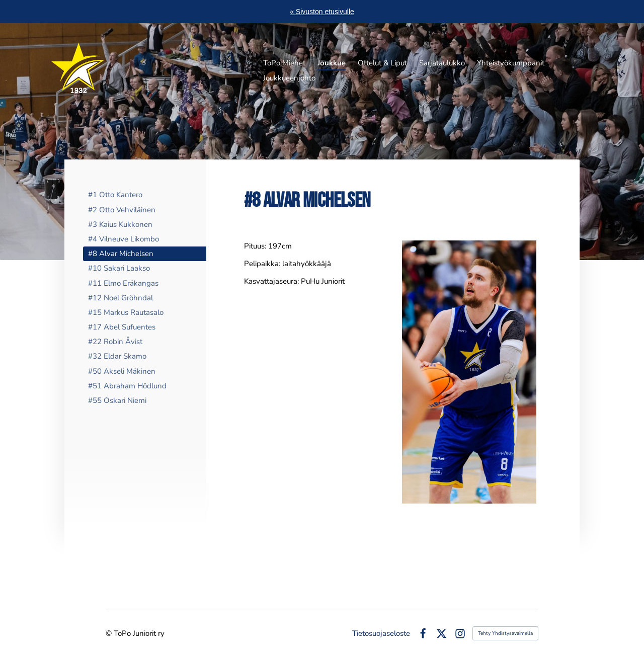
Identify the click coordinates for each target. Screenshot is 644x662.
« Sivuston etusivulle (322, 12)
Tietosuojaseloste (381, 634)
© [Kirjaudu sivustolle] (110, 633)
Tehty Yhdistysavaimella (505, 633)
